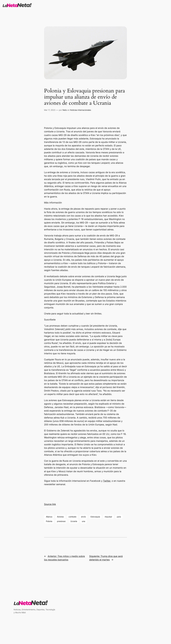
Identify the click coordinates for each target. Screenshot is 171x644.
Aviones (60, 517)
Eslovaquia (95, 517)
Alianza (49, 517)
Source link (50, 504)
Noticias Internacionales (81, 110)
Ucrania (74, 521)
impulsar (108, 517)
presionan (61, 521)
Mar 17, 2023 (50, 110)
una (83, 521)
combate (72, 517)
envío (83, 517)
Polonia (49, 521)
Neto (65, 110)
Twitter (107, 481)
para (119, 517)
